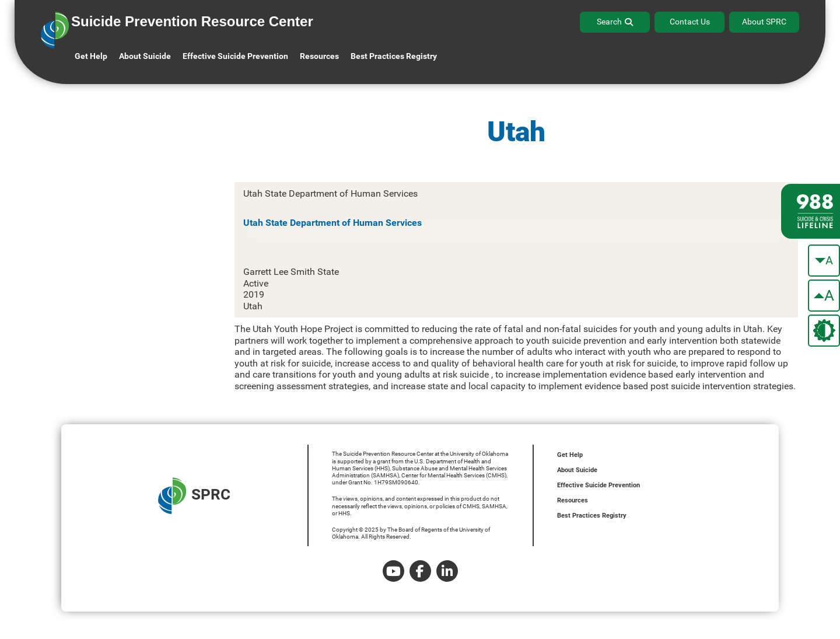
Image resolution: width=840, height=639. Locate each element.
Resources (573, 500)
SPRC (194, 496)
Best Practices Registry (394, 56)
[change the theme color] (824, 331)
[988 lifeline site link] (811, 211)
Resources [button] (319, 56)
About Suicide (145, 56)
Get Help (91, 56)
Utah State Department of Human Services (332, 223)
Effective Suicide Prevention (598, 485)
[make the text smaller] (824, 261)
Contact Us (690, 22)
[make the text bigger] (824, 296)
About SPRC (764, 22)
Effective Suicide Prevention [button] (235, 56)
